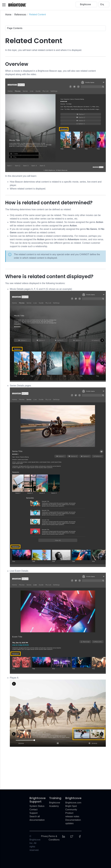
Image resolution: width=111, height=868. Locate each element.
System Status (37, 806)
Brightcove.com (73, 803)
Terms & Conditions (54, 838)
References (20, 14)
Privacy (45, 836)
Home (8, 14)
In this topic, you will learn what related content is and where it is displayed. (44, 50)
